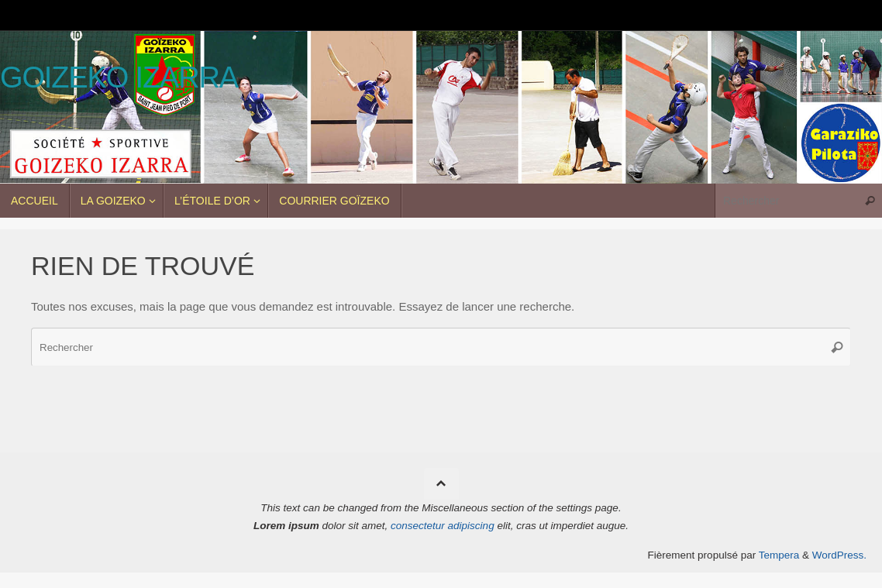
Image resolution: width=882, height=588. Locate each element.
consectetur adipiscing (443, 526)
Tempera (779, 555)
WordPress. (839, 555)
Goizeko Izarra (119, 78)
